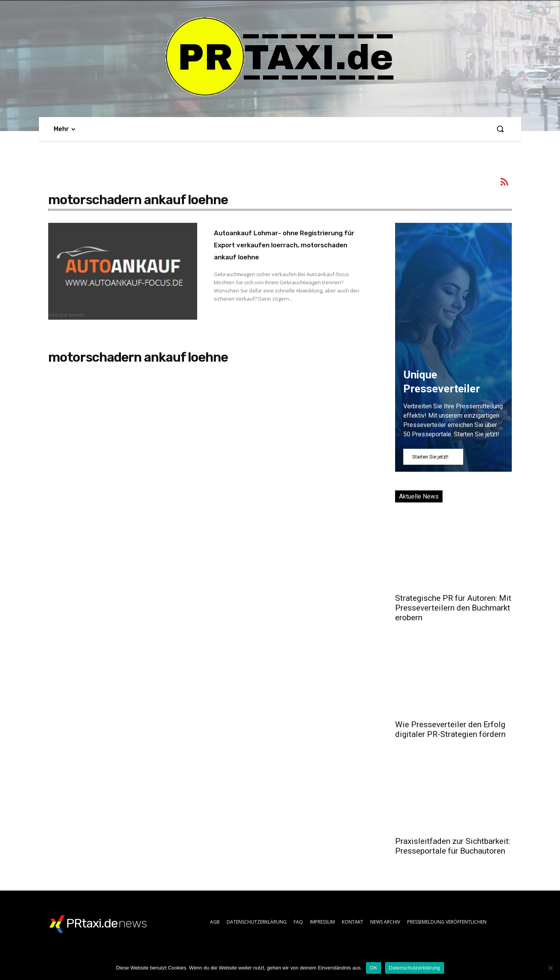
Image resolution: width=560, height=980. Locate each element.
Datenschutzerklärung (414, 968)
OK (374, 968)
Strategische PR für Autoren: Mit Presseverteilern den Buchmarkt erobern (453, 608)
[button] (500, 129)
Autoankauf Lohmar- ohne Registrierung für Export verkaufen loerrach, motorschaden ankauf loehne (287, 250)
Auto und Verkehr (66, 315)
